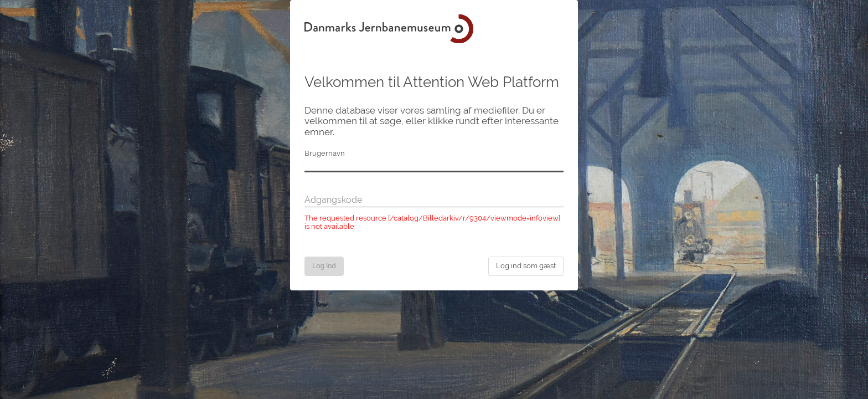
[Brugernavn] (434, 166)
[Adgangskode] (434, 201)
